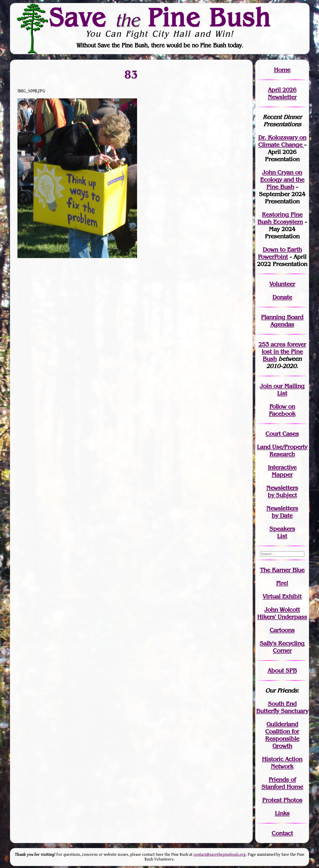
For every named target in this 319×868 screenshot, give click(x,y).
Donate (282, 297)
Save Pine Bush (160, 17)
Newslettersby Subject (282, 491)
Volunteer (282, 284)
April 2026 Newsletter (282, 93)
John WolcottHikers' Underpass (282, 613)
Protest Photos (282, 800)
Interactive (282, 467)
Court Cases (282, 434)
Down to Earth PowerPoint (280, 253)
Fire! (282, 583)
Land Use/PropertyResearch (282, 450)
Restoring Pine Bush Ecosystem (280, 218)
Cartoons (282, 630)
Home (282, 70)
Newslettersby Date (282, 512)
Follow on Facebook (282, 410)
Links (282, 813)
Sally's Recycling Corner (282, 647)
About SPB (282, 670)
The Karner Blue (282, 570)
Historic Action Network (282, 763)
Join (266, 386)
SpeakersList (282, 532)
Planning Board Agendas (282, 321)
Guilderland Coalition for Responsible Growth (282, 735)
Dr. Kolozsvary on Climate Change (282, 141)
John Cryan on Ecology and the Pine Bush (282, 180)
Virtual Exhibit (282, 596)
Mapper (282, 475)
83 (131, 74)
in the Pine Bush (284, 352)
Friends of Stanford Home (282, 783)
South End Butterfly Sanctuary (282, 707)
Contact (282, 833)
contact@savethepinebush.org (220, 855)
